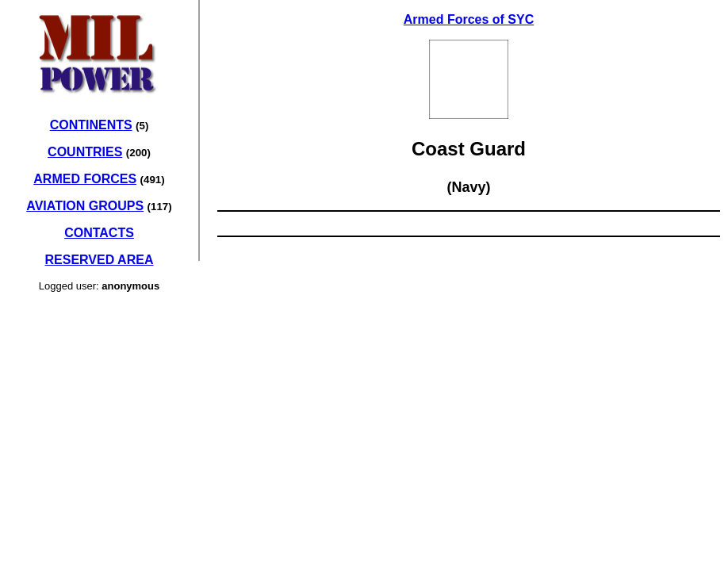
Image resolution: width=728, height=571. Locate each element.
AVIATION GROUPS (85, 206)
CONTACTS (99, 233)
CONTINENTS (91, 125)
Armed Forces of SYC (469, 19)
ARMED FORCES (85, 179)
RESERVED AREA (100, 260)
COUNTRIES (85, 152)
